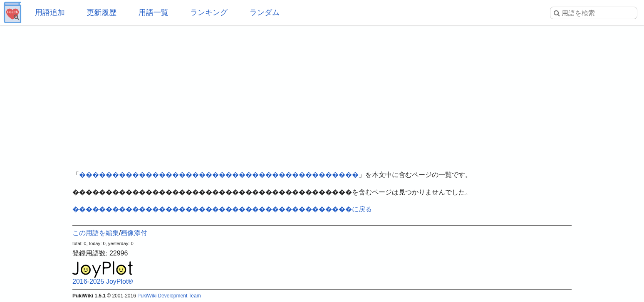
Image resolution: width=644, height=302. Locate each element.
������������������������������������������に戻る (222, 209)
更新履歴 (102, 12)
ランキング (209, 12)
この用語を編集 (96, 233)
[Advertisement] (322, 91)
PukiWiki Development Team (169, 296)
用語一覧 (154, 12)
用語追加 (50, 12)
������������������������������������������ (219, 175)
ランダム (265, 12)
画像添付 (134, 233)
